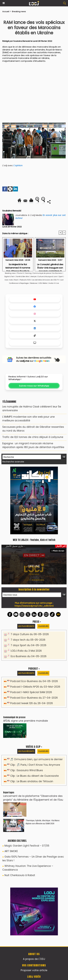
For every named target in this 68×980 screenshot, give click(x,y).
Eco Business (57, 273)
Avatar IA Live (54, 283)
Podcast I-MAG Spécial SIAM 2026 (31, 692)
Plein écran (58, 551)
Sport (61, 277)
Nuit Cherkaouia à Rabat (20, 875)
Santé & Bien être (22, 277)
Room (16, 280)
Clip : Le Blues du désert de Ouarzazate (35, 776)
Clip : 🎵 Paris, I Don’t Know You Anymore (35, 765)
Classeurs (43, 626)
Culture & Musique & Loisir (48, 277)
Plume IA (21, 273)
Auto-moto (9, 280)
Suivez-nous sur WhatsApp (34, 386)
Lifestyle (33, 277)
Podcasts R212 (25, 280)
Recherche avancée (13, 462)
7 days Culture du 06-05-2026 (30, 634)
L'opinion (18, 165)
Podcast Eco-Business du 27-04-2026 (34, 698)
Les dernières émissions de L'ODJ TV (46, 280)
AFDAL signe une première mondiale (26, 721)
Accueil (6, 12)
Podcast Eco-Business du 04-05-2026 (34, 681)
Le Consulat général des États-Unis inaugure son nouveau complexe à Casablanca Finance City (50, 266)
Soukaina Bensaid (22, 41)
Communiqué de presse (42, 273)
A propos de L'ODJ (34, 959)
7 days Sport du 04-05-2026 (29, 645)
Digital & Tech (9, 277)
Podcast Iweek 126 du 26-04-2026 (32, 703)
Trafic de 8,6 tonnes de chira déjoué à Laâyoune (33, 437)
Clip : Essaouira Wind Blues (27, 770)
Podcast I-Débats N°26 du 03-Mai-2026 (35, 687)
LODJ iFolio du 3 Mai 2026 (26, 651)
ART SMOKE (11, 851)
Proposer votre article (34, 970)
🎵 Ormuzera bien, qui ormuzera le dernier (36, 759)
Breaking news (19, 12)
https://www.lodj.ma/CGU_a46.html (34, 606)
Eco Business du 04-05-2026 (29, 656)
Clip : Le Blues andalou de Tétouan (32, 781)
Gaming (28, 273)
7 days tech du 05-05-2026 (28, 640)
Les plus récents (26, 626)
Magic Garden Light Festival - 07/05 (27, 846)
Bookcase (34, 283)
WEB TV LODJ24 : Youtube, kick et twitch (34, 540)
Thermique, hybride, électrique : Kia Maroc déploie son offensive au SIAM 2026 (43, 822)
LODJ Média (43, 283)
